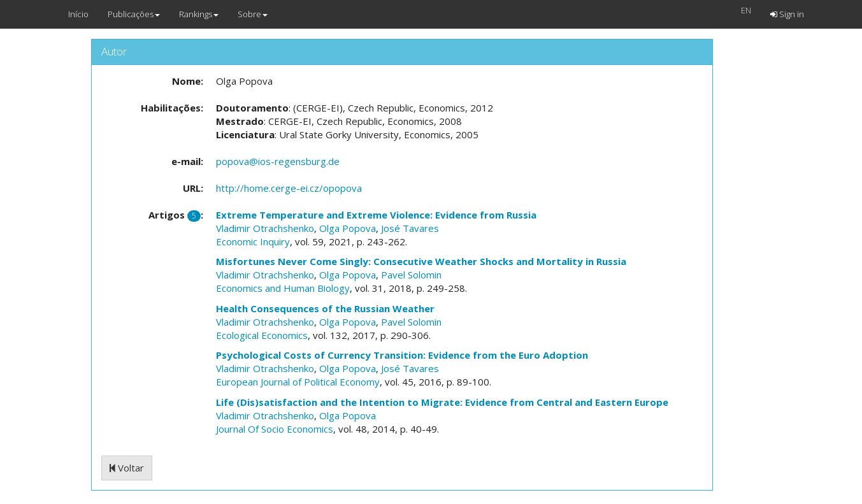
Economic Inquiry (253, 241)
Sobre (253, 14)
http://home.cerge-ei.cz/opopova (289, 188)
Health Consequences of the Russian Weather (325, 308)
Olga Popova (348, 228)
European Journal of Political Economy (298, 382)
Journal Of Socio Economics (275, 429)
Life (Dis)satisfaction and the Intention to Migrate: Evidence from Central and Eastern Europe (442, 402)
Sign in (787, 14)
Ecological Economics (262, 335)
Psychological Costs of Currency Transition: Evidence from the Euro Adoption (402, 355)
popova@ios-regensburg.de (278, 161)
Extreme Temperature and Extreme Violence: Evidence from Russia (376, 215)
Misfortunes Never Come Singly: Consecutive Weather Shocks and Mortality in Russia (421, 261)
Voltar (127, 468)
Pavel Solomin (411, 275)
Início (78, 14)
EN (746, 10)
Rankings (199, 14)
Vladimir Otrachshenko (265, 228)
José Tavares (410, 228)
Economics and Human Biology (283, 288)
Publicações (134, 14)
